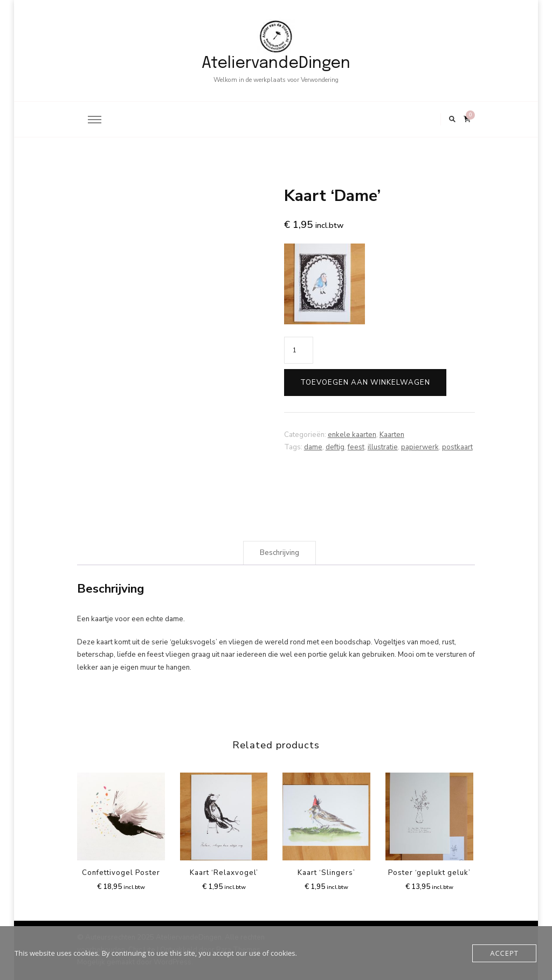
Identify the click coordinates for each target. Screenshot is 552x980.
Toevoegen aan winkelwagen (365, 383)
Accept (504, 953)
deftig (335, 447)
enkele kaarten (352, 435)
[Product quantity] (299, 350)
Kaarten (392, 435)
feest (356, 447)
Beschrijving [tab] (280, 553)
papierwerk (420, 447)
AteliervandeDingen (276, 64)
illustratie (383, 447)
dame (313, 447)
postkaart (457, 447)
